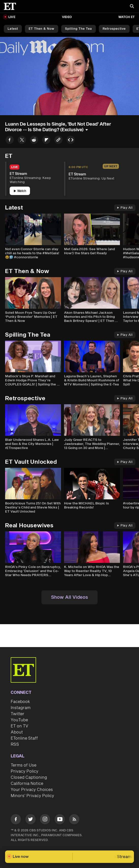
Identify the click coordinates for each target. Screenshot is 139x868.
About (17, 732)
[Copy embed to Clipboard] (71, 141)
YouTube (19, 720)
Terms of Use (24, 765)
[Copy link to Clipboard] (58, 141)
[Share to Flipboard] (46, 141)
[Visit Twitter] (30, 820)
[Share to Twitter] (22, 141)
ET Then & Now (42, 29)
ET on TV (19, 726)
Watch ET (127, 17)
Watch (20, 191)
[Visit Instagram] (45, 820)
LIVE (12, 17)
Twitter (18, 714)
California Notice (27, 784)
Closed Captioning (29, 777)
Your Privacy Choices (32, 790)
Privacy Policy (25, 771)
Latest (13, 29)
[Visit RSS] (74, 820)
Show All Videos (69, 597)
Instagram (21, 708)
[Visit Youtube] (60, 820)
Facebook (20, 702)
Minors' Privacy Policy (32, 796)
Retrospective (114, 29)
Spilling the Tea (79, 29)
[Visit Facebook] (16, 820)
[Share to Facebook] (10, 141)
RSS (15, 744)
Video (67, 17)
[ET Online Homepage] (11, 6)
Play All (125, 208)
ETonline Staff (24, 738)
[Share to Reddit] (34, 141)
